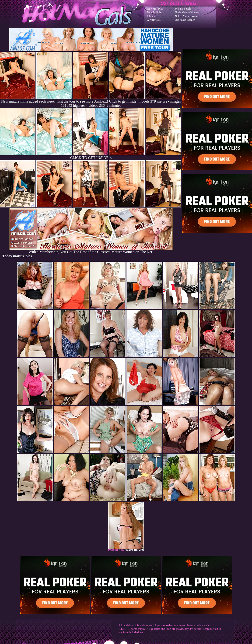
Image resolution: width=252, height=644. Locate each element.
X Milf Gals (154, 20)
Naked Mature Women (188, 16)
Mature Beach (183, 9)
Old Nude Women (185, 20)
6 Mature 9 (153, 16)
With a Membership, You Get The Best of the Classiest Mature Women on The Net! (91, 250)
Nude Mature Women (187, 12)
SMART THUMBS (134, 550)
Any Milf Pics (155, 9)
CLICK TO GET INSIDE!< (91, 158)
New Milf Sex (155, 12)
